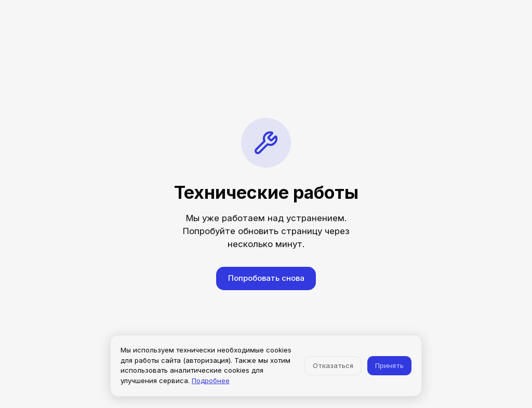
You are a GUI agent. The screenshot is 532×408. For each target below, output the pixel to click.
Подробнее (211, 380)
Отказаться (333, 365)
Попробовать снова (266, 278)
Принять (389, 365)
